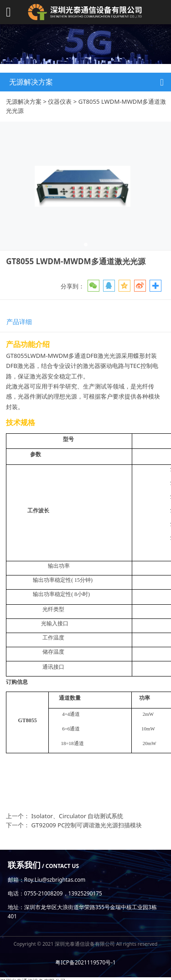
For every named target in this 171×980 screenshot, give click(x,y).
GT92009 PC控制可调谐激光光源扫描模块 (87, 825)
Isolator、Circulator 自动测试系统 (78, 816)
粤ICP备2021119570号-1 (85, 962)
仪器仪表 (60, 101)
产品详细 (19, 322)
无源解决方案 (24, 101)
